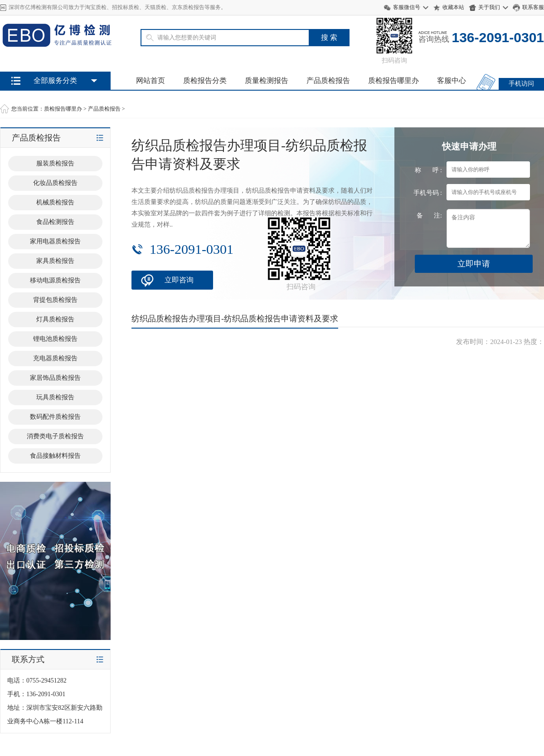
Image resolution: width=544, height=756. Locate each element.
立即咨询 (179, 280)
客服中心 (452, 80)
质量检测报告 (267, 80)
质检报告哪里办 (393, 80)
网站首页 (151, 80)
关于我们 (489, 7)
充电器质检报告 (55, 358)
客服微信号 (407, 7)
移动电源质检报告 (55, 280)
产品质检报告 (328, 80)
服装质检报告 (55, 163)
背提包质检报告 (55, 300)
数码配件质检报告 (55, 417)
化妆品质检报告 (55, 183)
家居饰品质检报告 (55, 378)
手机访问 (521, 84)
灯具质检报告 (55, 319)
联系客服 (533, 7)
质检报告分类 (205, 80)
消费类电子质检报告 (55, 436)
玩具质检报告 (55, 397)
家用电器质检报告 (55, 241)
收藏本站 (453, 7)
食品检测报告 (55, 222)
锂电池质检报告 (55, 339)
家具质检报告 (55, 261)
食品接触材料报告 (55, 456)
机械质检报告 (55, 202)
